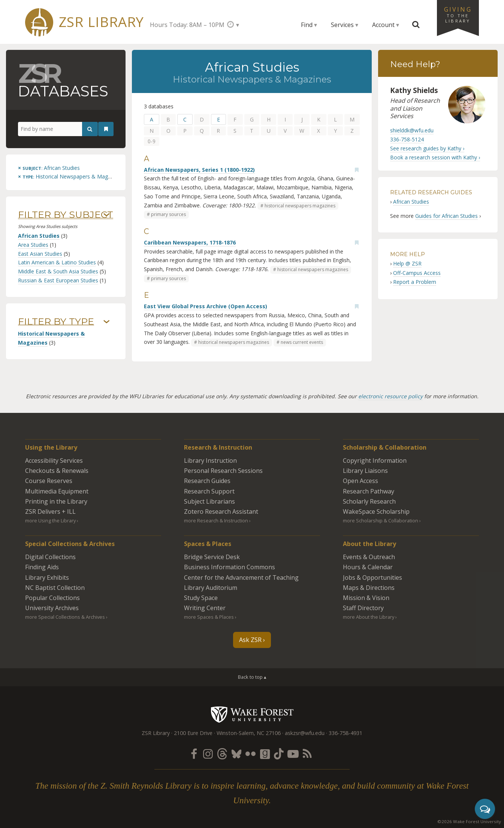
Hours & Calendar (368, 567)
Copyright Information (375, 460)
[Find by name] (58, 129)
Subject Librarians (209, 501)
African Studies (39, 236)
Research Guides (207, 481)
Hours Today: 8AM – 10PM (187, 25)
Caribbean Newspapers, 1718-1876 (190, 242)
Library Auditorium (211, 588)
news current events (302, 342)
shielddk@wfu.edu (412, 130)
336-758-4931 (345, 733)
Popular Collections (52, 598)
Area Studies (33, 245)
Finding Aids (42, 567)
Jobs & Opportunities (372, 577)
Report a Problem (415, 282)
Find (307, 25)
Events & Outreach (369, 557)
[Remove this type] (71, 176)
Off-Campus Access (417, 273)
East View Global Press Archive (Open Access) (206, 306)
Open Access (360, 481)
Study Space (201, 598)
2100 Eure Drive (193, 733)
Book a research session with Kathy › (435, 157)
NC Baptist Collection (55, 588)
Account (383, 25)
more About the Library (369, 617)
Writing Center (205, 608)
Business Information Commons (230, 567)
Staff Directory (363, 608)
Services (342, 25)
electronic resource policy (390, 396)
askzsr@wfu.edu (305, 733)
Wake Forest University (252, 714)
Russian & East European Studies (58, 280)
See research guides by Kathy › (427, 148)
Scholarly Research (369, 501)
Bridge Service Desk (212, 557)
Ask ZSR (250, 640)
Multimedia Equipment (57, 491)
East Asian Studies (40, 254)
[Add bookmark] (357, 170)
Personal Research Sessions (223, 471)
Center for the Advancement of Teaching (241, 577)
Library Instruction (210, 460)
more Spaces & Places (209, 617)
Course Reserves (49, 481)
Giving (458, 14)
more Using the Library (50, 520)
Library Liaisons (365, 471)
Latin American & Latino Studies (57, 262)
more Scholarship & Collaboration (381, 520)
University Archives (52, 608)
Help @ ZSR (407, 263)
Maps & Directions (369, 588)
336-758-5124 (407, 139)
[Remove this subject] (49, 168)
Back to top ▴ (252, 677)
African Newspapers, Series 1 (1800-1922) (199, 170)
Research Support (209, 491)
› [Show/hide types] (107, 322)
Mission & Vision (366, 598)
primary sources (168, 214)
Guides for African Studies (446, 216)
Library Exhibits (47, 577)
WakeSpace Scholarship (376, 511)
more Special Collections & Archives (65, 617)
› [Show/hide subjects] (107, 215)
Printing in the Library (56, 501)
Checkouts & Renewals (57, 471)
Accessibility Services (54, 460)
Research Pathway (369, 491)
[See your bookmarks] (106, 129)
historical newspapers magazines (300, 206)
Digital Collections (50, 557)
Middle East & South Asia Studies (58, 271)
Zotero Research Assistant (221, 511)
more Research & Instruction (216, 520)
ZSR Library (101, 22)
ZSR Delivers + (50, 511)
